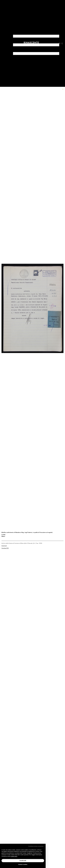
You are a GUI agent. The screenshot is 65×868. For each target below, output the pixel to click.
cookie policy (14, 856)
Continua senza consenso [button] (36, 846)
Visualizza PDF (5, 548)
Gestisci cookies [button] (23, 864)
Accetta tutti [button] (23, 861)
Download (4, 546)
